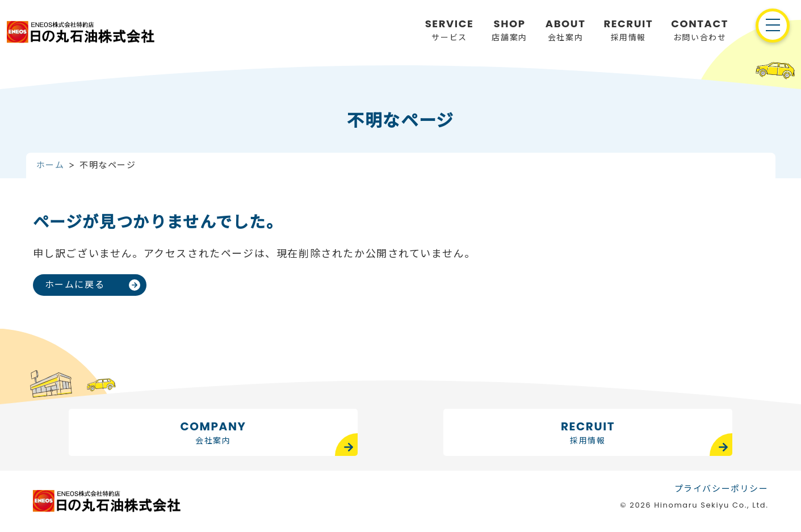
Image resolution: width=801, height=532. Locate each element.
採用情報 (628, 30)
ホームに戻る (75, 285)
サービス (450, 30)
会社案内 (566, 30)
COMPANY (213, 433)
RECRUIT (588, 433)
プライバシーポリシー (722, 488)
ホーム (51, 165)
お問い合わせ (700, 30)
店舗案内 (509, 30)
